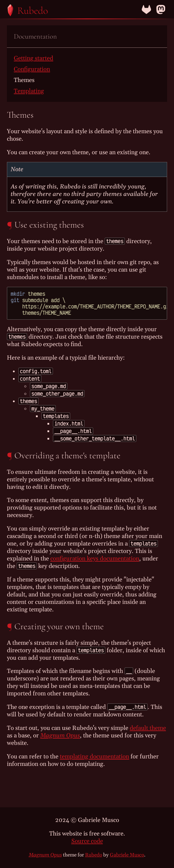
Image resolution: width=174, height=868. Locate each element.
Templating (29, 91)
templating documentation (94, 757)
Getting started (34, 58)
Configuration (32, 69)
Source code (87, 841)
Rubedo (94, 855)
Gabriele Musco (127, 855)
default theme (148, 728)
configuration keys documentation (95, 559)
